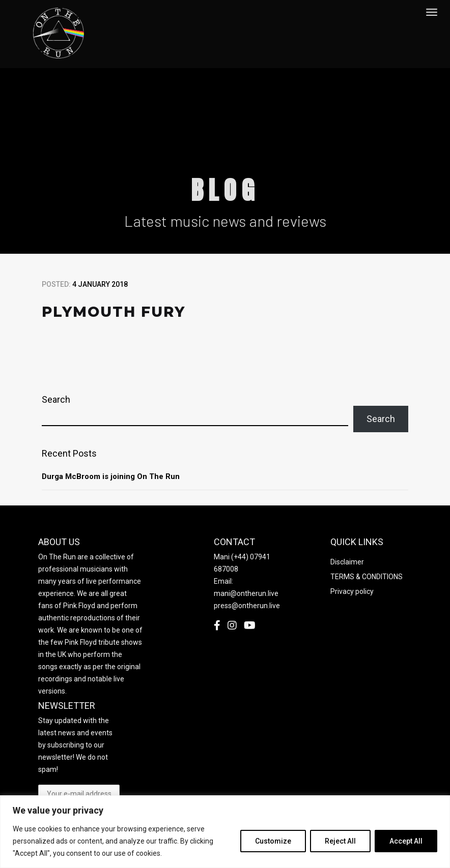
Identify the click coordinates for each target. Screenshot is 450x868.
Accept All (406, 841)
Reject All (340, 841)
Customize (273, 841)
